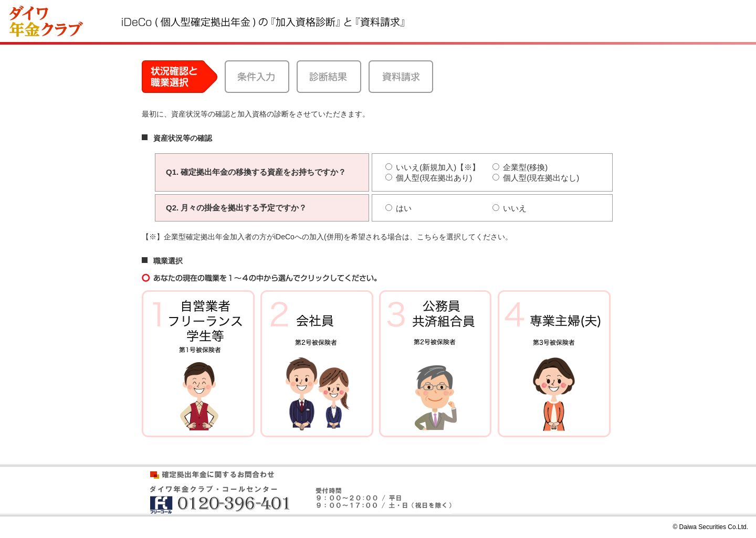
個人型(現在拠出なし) (536, 178)
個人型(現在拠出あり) (429, 178)
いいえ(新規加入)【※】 (435, 167)
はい (398, 208)
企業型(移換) (520, 167)
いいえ (510, 208)
